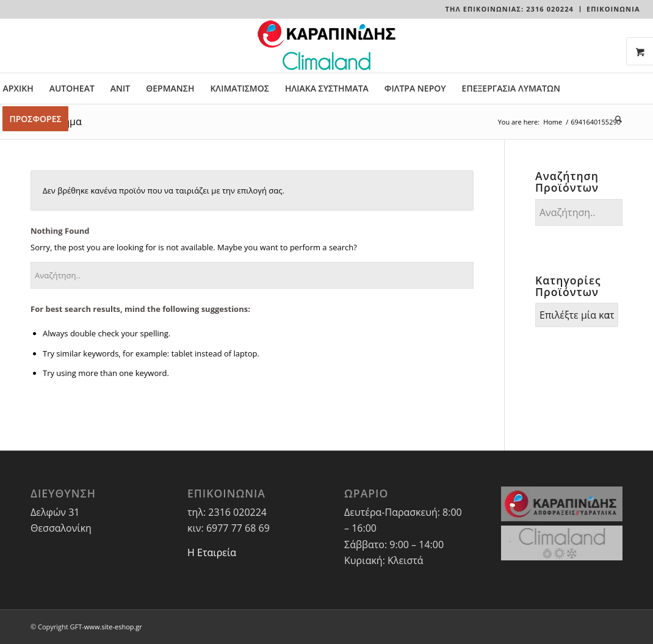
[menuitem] (510, 9)
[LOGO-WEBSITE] (326, 46)
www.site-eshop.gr (113, 627)
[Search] (615, 119)
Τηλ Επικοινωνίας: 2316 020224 (510, 9)
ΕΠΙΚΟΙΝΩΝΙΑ (613, 9)
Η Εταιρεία (212, 552)
